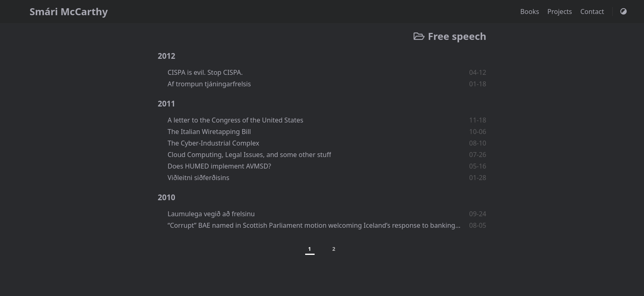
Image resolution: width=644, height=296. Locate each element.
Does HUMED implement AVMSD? (219, 166)
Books (531, 12)
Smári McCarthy (69, 11)
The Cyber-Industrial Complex (213, 143)
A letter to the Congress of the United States (235, 120)
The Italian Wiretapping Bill (209, 132)
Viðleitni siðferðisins (198, 178)
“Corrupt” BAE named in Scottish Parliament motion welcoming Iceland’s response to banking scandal (315, 225)
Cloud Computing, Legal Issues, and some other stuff (249, 155)
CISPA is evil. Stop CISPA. (205, 72)
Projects (561, 12)
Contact (593, 12)
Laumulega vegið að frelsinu (211, 214)
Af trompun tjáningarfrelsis (209, 84)
